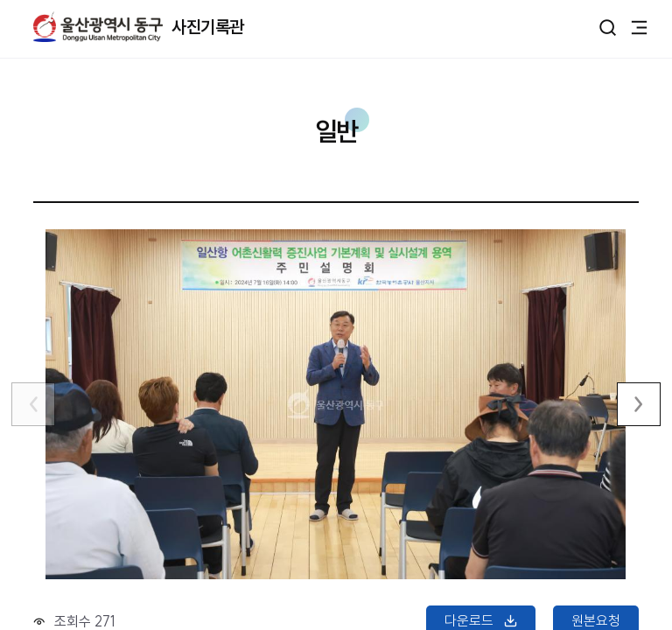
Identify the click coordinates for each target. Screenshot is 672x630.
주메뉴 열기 (639, 26)
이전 (33, 404)
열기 (608, 28)
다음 (639, 404)
